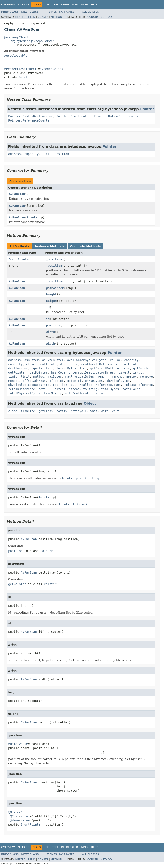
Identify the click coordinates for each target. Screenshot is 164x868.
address (14, 154)
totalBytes (110, 389)
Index (85, 5)
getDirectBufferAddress (110, 368)
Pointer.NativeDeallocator (116, 116)
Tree (55, 5)
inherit (32, 69)
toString (90, 389)
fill (49, 368)
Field (32, 17)
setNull (45, 389)
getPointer (55, 288)
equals (37, 368)
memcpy (131, 376)
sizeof (60, 389)
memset (14, 381)
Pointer (25, 77)
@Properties (14, 69)
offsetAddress (34, 381)
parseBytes (94, 381)
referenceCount (108, 385)
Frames (52, 12)
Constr (43, 17)
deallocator (130, 364)
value (23, 744)
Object (90, 403)
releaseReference (139, 385)
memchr (103, 376)
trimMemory (53, 393)
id (48, 307)
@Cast (14, 816)
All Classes (90, 12)
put (73, 385)
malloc (39, 376)
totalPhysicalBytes (24, 393)
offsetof (56, 381)
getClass (46, 411)
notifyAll (79, 411)
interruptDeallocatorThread (92, 372)
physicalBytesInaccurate (29, 385)
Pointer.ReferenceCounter (30, 120)
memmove (147, 376)
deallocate (47, 364)
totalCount (131, 389)
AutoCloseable (16, 56)
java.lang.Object (16, 37)
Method (56, 17)
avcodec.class (52, 69)
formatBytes (66, 368)
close (30, 364)
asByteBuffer (53, 360)
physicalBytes (118, 381)
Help (94, 5)
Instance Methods (50, 246)
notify (62, 411)
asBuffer (31, 360)
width (50, 332)
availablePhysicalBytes (87, 360)
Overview (8, 5)
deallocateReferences (99, 364)
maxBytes (54, 376)
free (83, 368)
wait (94, 411)
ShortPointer (20, 259)
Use (47, 5)
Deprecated (70, 5)
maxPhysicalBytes (80, 376)
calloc (115, 360)
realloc (86, 385)
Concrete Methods (85, 246)
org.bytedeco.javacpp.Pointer (32, 41)
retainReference (22, 389)
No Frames (67, 12)
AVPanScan (17, 194)
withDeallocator (79, 393)
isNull (124, 372)
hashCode (58, 372)
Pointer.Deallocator (73, 116)
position (62, 154)
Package (23, 5)
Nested (20, 17)
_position (54, 259)
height (51, 294)
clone (13, 411)
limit (47, 154)
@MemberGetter (20, 812)
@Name (13, 744)
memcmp (117, 376)
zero (99, 393)
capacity (31, 154)
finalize (28, 411)
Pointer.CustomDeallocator (31, 116)
